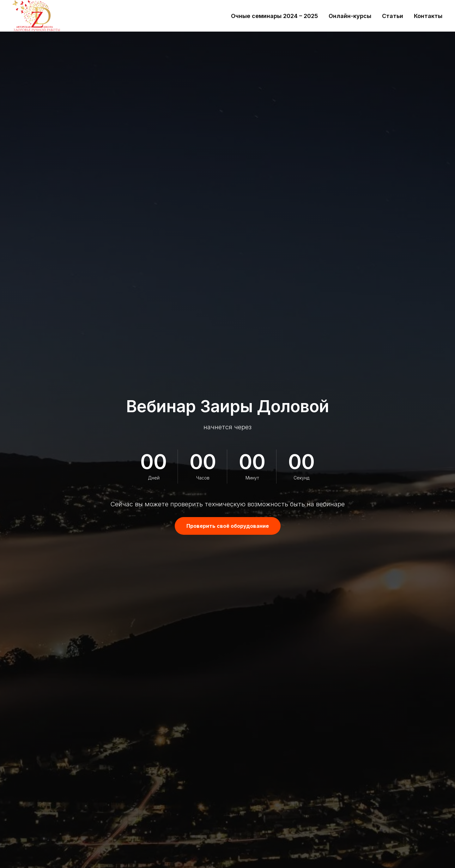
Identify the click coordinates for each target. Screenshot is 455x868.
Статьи (393, 16)
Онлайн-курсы (350, 16)
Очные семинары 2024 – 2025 (274, 16)
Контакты (428, 16)
